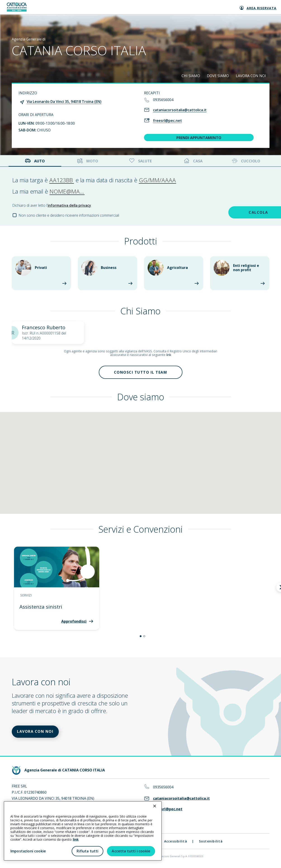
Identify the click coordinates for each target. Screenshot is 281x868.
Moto (88, 161)
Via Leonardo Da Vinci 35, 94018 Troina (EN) (64, 102)
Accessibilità (176, 842)
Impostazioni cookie (28, 851)
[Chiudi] (155, 806)
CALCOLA (237, 212)
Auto (35, 161)
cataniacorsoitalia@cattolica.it (180, 110)
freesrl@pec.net (168, 121)
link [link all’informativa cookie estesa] (76, 839)
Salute (140, 161)
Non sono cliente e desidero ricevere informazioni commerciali (69, 215)
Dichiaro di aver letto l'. (52, 205)
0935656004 (163, 100)
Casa (193, 161)
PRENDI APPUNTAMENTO (199, 138)
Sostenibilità (211, 842)
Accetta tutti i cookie (131, 851)
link (169, 355)
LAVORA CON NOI (251, 76)
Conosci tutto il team (141, 372)
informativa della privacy (69, 205)
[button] (141, 637)
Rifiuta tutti (87, 851)
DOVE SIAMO (218, 76)
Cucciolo (246, 161)
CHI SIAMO (191, 76)
